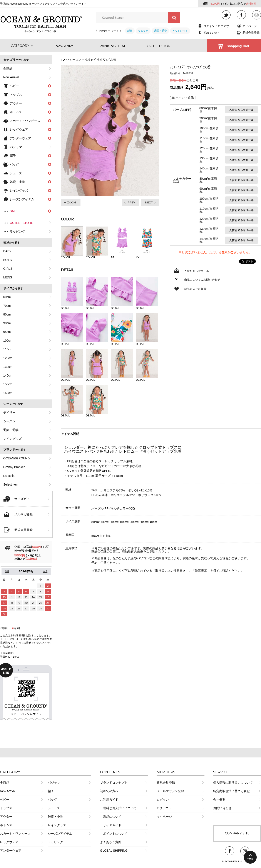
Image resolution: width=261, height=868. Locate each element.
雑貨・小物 (55, 817)
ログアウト (225, 26)
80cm (7, 314)
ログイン (209, 26)
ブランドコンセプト (114, 783)
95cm (7, 332)
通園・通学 (160, 31)
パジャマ (16, 147)
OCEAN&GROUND (16, 458)
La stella (9, 476)
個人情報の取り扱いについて (233, 783)
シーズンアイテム (60, 834)
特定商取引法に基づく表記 (231, 791)
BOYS (8, 260)
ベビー (5, 800)
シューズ (54, 808)
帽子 (51, 791)
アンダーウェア (11, 851)
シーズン (9, 421)
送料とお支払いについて (118, 808)
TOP (64, 60)
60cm (7, 297)
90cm (7, 323)
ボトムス (6, 825)
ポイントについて (114, 834)
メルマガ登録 (23, 514)
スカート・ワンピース (15, 834)
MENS (8, 277)
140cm (8, 375)
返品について (111, 817)
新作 (130, 31)
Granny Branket (14, 467)
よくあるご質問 (111, 842)
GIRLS (8, 269)
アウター (6, 817)
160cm (8, 393)
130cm (8, 367)
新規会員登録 (251, 33)
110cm (8, 349)
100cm (8, 341)
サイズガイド (23, 499)
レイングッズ (12, 439)
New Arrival (11, 77)
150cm (8, 384)
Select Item (11, 484)
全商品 (8, 68)
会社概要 (219, 800)
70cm (7, 306)
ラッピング (17, 232)
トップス (6, 808)
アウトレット (180, 31)
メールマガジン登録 (170, 791)
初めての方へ (212, 33)
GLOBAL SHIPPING (114, 851)
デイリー (9, 413)
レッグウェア (9, 842)
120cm (8, 358)
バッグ (52, 800)
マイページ (250, 26)
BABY (7, 251)
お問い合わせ (222, 808)
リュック (143, 31)
